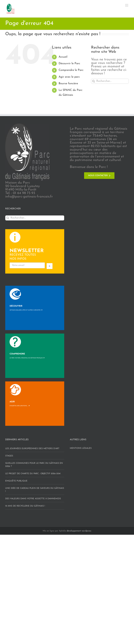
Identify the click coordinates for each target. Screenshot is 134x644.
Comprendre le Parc (71, 70)
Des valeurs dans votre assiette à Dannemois (33, 499)
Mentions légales (81, 448)
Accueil (63, 57)
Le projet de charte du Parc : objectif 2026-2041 (33, 474)
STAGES (9, 456)
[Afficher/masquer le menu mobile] (127, 5)
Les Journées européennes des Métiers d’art (32, 449)
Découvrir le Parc (69, 64)
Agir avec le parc (69, 77)
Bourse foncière (68, 84)
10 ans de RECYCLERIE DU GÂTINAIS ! (25, 506)
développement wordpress (79, 531)
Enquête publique (16, 481)
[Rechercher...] (110, 81)
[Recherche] (94, 81)
